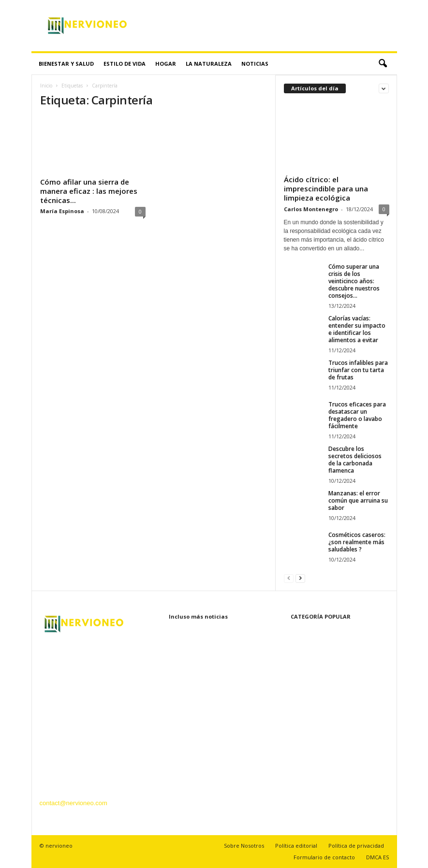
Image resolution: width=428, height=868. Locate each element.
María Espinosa (62, 211)
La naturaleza (209, 64)
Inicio (46, 86)
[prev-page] (289, 578)
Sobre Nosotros (244, 846)
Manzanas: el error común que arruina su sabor (358, 500)
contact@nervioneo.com (74, 803)
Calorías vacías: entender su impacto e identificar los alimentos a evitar (357, 329)
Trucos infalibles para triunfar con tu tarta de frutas (358, 370)
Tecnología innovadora (315, 705)
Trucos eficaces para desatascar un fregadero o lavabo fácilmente (357, 415)
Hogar (166, 64)
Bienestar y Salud (66, 64)
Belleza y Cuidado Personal (322, 676)
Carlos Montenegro (311, 209)
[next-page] (300, 578)
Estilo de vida (125, 64)
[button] (383, 64)
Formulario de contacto (324, 857)
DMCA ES (377, 857)
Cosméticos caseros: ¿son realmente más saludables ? (357, 542)
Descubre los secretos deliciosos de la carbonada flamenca (355, 460)
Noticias (255, 64)
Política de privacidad (356, 846)
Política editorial (296, 846)
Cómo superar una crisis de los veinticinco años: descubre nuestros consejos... (354, 281)
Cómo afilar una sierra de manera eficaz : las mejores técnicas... (89, 191)
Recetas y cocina (307, 720)
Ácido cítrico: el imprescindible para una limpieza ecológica (326, 188)
